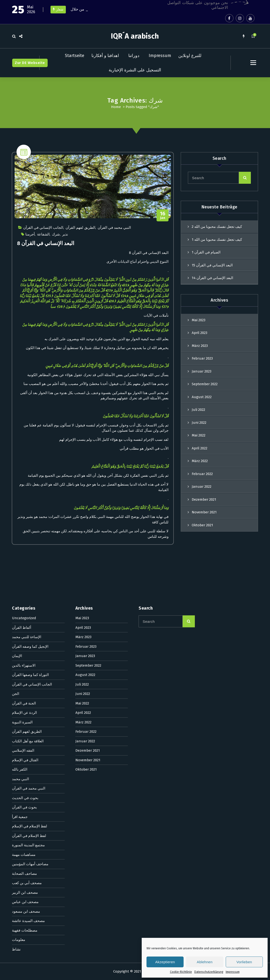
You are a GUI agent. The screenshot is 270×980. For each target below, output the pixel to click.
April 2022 (83, 495)
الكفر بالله (20, 551)
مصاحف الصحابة (24, 655)
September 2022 (205, 384)
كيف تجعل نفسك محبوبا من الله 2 (217, 227)
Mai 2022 (82, 485)
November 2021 (88, 542)
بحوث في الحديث (25, 580)
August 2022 (85, 457)
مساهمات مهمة (24, 636)
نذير (65, 234)
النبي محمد (20, 561)
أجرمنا (30, 234)
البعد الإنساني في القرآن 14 (212, 278)
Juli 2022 (82, 466)
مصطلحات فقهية (25, 712)
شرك (56, 234)
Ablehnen (205, 962)
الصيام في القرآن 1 (206, 252)
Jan (163, 215)
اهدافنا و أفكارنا (105, 56)
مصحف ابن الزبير (25, 674)
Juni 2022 (83, 476)
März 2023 (200, 346)
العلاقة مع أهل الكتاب (28, 523)
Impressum (233, 972)
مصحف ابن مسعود (26, 693)
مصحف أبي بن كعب (27, 665)
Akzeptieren (165, 962)
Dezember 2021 (88, 533)
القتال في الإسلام (25, 542)
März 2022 (83, 504)
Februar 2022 (86, 514)
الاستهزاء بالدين (24, 447)
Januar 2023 (202, 371)
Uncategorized (24, 400)
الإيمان (17, 438)
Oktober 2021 (86, 551)
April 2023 (200, 333)
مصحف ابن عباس (25, 684)
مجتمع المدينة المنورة (28, 627)
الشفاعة (43, 234)
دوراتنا (134, 56)
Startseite (75, 56)
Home (116, 107)
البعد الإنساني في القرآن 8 (46, 243)
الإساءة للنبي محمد (27, 419)
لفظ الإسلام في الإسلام (30, 608)
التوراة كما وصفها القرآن (30, 457)
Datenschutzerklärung (209, 972)
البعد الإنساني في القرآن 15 (212, 265)
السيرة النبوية (22, 504)
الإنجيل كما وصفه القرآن (30, 428)
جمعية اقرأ (20, 599)
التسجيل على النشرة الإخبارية (135, 70)
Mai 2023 (199, 320)
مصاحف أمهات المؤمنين (30, 646)
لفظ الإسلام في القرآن (29, 618)
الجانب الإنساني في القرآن (43, 228)
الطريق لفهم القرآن (80, 228)
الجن (16, 476)
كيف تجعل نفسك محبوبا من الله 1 (217, 240)
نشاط (16, 731)
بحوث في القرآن (24, 589)
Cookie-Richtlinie (181, 972)
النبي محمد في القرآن (114, 228)
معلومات (19, 722)
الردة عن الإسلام (24, 495)
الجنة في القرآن (24, 485)
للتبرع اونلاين (190, 56)
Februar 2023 (202, 358)
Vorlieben (244, 962)
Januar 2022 (85, 523)
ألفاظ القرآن (22, 409)
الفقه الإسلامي (23, 533)
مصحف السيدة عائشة (28, 703)
